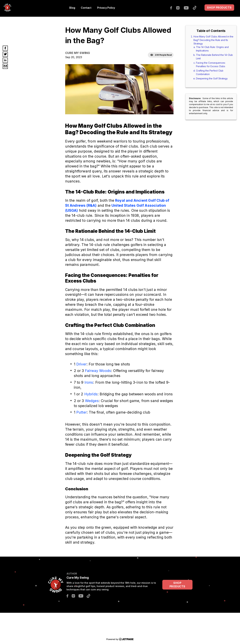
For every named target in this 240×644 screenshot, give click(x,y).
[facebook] (173, 8)
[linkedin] (5, 60)
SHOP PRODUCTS (219, 8)
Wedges (92, 401)
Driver (81, 364)
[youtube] (188, 8)
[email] (5, 66)
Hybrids (91, 394)
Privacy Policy (106, 8)
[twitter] (5, 54)
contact (86, 8)
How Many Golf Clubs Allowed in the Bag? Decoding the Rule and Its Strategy (213, 40)
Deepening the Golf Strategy (212, 78)
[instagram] (180, 8)
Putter (81, 412)
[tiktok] (196, 7)
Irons (89, 382)
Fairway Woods (98, 371)
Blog (72, 8)
